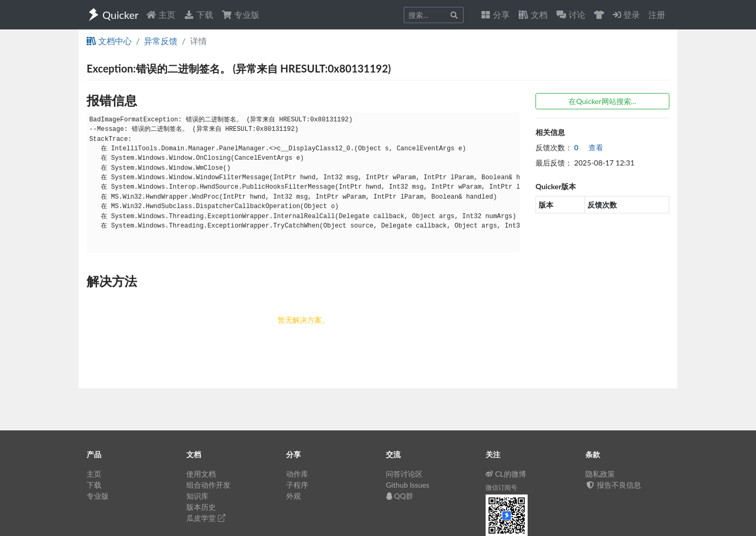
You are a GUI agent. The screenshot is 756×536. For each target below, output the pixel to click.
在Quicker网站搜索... (602, 101)
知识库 (197, 496)
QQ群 (400, 496)
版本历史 (201, 507)
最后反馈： (554, 163)
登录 (626, 14)
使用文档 (201, 474)
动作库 (297, 474)
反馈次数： (554, 147)
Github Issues (408, 485)
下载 (198, 14)
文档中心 (109, 41)
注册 (657, 14)
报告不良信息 (613, 485)
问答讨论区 (404, 474)
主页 (161, 14)
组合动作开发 (208, 485)
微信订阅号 (501, 487)
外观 (293, 496)
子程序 (297, 485)
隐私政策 (600, 474)
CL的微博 (506, 474)
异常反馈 (161, 41)
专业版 (240, 14)
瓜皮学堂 (206, 518)
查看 (589, 147)
